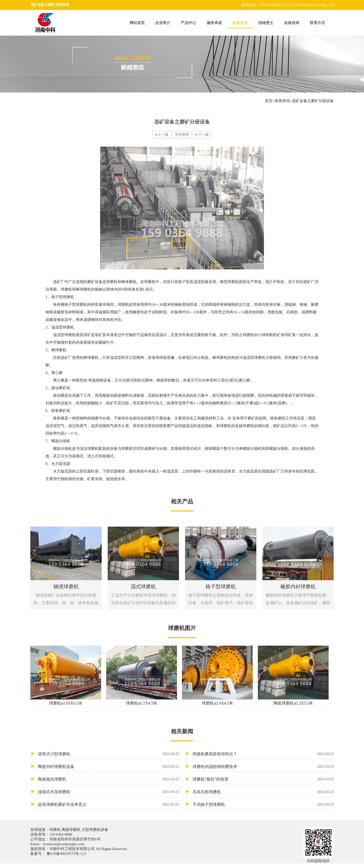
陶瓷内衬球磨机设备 (108, 767)
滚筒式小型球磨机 (108, 754)
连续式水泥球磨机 (108, 792)
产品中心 (189, 23)
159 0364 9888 (61, 834)
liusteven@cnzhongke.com (64, 844)
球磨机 (55, 830)
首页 (269, 101)
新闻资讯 (240, 23)
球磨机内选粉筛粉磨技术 (263, 767)
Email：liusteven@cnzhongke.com (309, 5)
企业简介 (163, 23)
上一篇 (163, 135)
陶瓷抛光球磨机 (108, 779)
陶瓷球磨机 (71, 830)
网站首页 (137, 23)
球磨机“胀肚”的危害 (263, 779)
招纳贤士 (266, 23)
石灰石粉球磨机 (263, 792)
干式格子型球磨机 (263, 804)
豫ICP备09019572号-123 (66, 854)
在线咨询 (292, 23)
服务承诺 (214, 23)
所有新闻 (182, 135)
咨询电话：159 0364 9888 (261, 5)
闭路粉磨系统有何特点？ (263, 754)
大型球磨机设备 (94, 830)
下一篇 (203, 135)
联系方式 (317, 23)
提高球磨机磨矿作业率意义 (108, 804)
